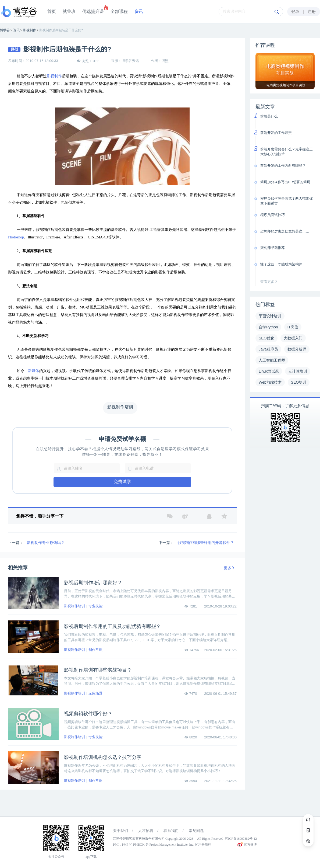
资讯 (139, 11)
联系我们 (171, 831)
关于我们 (120, 831)
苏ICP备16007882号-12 (241, 839)
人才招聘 (146, 831)
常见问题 (196, 831)
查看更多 (270, 282)
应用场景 (95, 693)
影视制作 (54, 76)
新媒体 (34, 371)
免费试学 (122, 482)
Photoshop (16, 237)
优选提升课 (93, 11)
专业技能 (95, 606)
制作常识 (95, 650)
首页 (52, 11)
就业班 (69, 11)
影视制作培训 (74, 606)
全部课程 (119, 11)
